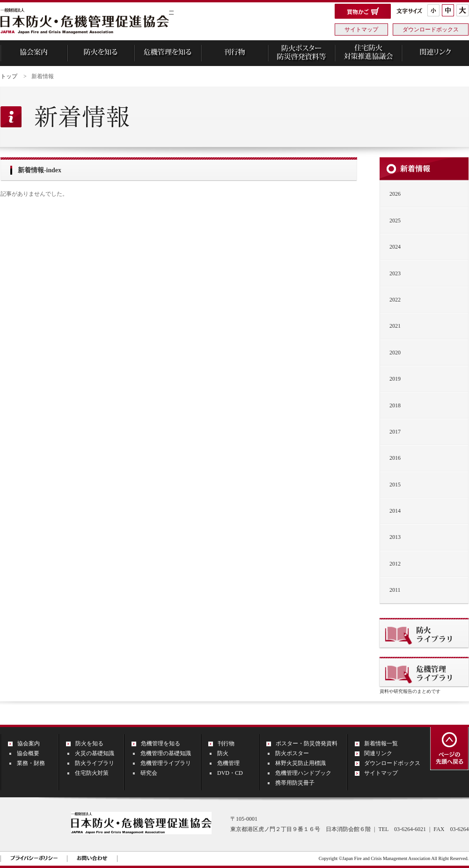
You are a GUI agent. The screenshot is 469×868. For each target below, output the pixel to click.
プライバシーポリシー (34, 858)
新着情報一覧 (381, 743)
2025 (395, 221)
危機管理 (228, 763)
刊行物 (226, 743)
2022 (395, 300)
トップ (9, 76)
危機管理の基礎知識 (166, 753)
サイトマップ (361, 29)
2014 (395, 511)
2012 (395, 564)
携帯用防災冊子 (295, 783)
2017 (395, 432)
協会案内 (29, 743)
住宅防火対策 (92, 773)
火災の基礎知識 (95, 753)
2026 (395, 194)
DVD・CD (230, 773)
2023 (395, 273)
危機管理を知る (161, 743)
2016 (395, 458)
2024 (395, 247)
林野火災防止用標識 (300, 763)
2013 (395, 537)
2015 (395, 485)
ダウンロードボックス (431, 29)
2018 (395, 405)
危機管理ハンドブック (303, 773)
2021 (395, 326)
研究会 (149, 773)
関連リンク (378, 753)
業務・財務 (31, 763)
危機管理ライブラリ (166, 763)
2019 (395, 379)
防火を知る (89, 743)
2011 (395, 590)
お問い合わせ (92, 858)
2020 (395, 353)
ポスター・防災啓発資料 (307, 743)
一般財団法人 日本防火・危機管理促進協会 (85, 22)
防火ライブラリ (95, 763)
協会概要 (28, 753)
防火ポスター (292, 753)
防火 (223, 753)
